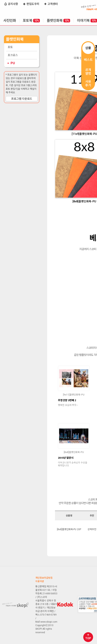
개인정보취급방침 (44, 578)
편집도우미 (31, 4)
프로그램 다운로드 (22, 99)
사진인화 (10, 21)
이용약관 (40, 581)
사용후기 (88, 83)
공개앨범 (88, 72)
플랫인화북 (58, 21)
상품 (88, 48)
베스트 (88, 60)
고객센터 (51, 4)
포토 (10, 47)
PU (13, 63)
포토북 (31, 21)
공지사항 (11, 4)
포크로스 (13, 55)
